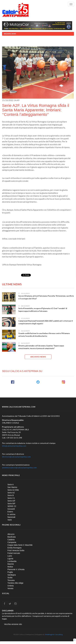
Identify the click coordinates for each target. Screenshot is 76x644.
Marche (11, 564)
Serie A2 (11, 493)
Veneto (10, 588)
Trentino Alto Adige (15, 583)
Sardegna (12, 575)
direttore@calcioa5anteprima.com (16, 457)
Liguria (10, 559)
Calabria (11, 540)
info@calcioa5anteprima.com (14, 446)
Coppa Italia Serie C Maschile (20, 545)
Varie (10, 520)
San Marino (12, 487)
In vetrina (11, 514)
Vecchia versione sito (13, 624)
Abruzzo (11, 534)
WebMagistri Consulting (54, 634)
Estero (10, 512)
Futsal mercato (14, 553)
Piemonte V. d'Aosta (16, 569)
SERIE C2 (12, 506)
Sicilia (10, 578)
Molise (10, 567)
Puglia (10, 572)
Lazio (10, 556)
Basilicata (12, 537)
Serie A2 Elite (13, 490)
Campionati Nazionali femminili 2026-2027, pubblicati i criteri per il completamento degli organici (46, 322)
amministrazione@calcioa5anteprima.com (19, 468)
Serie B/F (11, 504)
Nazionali (11, 517)
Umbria (11, 586)
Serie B (11, 495)
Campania (12, 542)
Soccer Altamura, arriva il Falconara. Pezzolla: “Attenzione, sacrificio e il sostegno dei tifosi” (46, 297)
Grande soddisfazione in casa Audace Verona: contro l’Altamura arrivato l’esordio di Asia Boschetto (44, 335)
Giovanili (11, 509)
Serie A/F (11, 501)
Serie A (11, 485)
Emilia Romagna (14, 548)
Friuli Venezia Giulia (16, 550)
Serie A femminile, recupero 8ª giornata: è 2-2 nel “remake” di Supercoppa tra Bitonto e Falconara (43, 310)
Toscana (11, 580)
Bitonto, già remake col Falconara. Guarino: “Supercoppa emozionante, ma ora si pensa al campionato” (41, 347)
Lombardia (12, 561)
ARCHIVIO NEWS (38, 357)
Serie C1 (11, 498)
